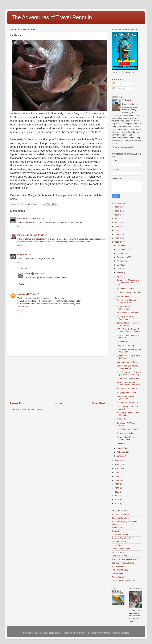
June (120, 269)
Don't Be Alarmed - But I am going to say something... (129, 373)
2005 (117, 504)
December (122, 245)
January (121, 456)
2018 (117, 238)
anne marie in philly (27, 218)
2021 (117, 226)
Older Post (98, 403)
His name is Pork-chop (127, 389)
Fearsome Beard (119, 542)
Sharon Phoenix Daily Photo (124, 559)
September (122, 257)
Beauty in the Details (126, 288)
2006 (117, 500)
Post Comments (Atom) (33, 409)
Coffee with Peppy (120, 535)
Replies (24, 268)
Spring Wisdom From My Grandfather (128, 324)
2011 (117, 480)
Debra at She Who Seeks (123, 538)
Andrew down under (120, 514)
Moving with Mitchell (27, 235)
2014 (117, 469)
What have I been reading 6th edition (128, 414)
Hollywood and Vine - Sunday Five (126, 438)
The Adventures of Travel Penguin (52, 17)
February (121, 452)
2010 (117, 484)
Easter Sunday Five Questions (125, 398)
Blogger (126, 633)
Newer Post (17, 403)
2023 (117, 219)
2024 (117, 215)
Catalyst (115, 531)
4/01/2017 (41, 218)
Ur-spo (21, 255)
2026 (117, 207)
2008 (117, 492)
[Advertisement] (58, 379)
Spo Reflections (119, 566)
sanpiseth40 (23, 294)
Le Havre (121, 443)
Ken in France (118, 552)
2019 (117, 234)
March (120, 448)
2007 (117, 496)
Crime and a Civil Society (128, 378)
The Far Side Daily (120, 570)
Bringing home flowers (126, 393)
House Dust (117, 545)
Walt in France (118, 577)
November (122, 249)
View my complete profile (123, 147)
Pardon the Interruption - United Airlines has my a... (129, 384)
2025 (117, 211)
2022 (117, 223)
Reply (20, 226)
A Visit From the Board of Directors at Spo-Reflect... (129, 330)
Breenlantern (117, 527)
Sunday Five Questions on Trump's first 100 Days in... (128, 282)
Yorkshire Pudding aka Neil (124, 580)
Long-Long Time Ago (126, 346)
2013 (117, 472)
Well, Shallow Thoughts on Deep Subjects (128, 301)
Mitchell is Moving (120, 556)
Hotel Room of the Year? (127, 429)
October (121, 253)
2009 (117, 488)
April (119, 277)
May (119, 273)
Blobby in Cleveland (120, 518)
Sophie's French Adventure (124, 563)
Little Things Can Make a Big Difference (128, 367)
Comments (119, 88)
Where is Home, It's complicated (125, 308)
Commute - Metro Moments (129, 292)
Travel (28, 274)
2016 (117, 461)
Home (58, 403)
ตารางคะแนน (24, 307)
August (120, 261)
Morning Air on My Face (127, 362)
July (119, 265)
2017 (117, 242)
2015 (117, 465)
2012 (117, 476)
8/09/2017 (34, 294)
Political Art (121, 419)
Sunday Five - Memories (127, 403)
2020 (117, 230)
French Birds (122, 342)
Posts (117, 83)
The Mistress (117, 573)
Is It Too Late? (123, 296)
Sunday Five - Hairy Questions (125, 318)
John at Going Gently (121, 549)
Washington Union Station (128, 313)
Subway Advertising (125, 433)
